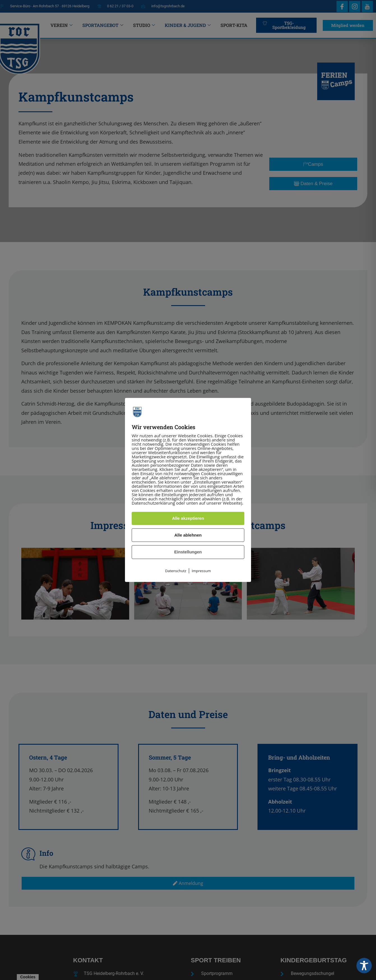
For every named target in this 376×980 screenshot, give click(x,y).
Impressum (201, 571)
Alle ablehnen (188, 535)
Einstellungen (188, 552)
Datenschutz (176, 571)
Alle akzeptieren (188, 518)
